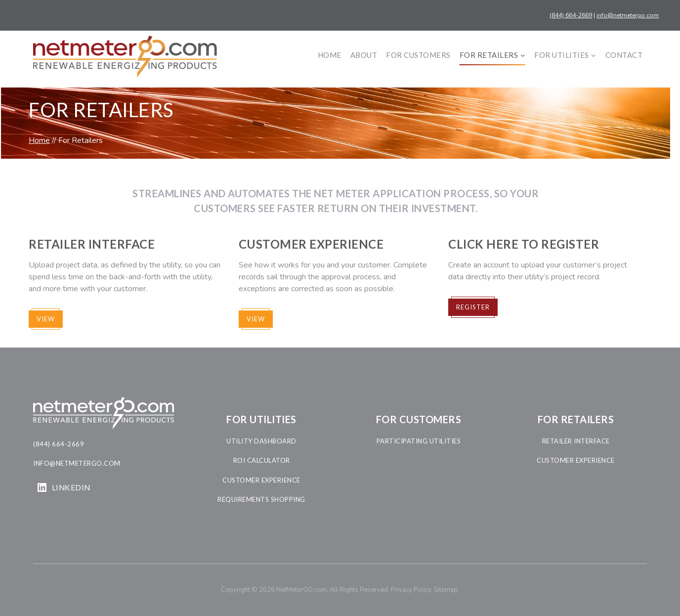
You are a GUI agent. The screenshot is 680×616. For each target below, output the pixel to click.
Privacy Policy (411, 590)
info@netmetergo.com (628, 15)
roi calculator (262, 460)
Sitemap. (446, 590)
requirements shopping (261, 499)
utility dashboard (261, 441)
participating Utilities (419, 441)
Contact (624, 55)
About (364, 55)
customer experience (261, 480)
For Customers (418, 55)
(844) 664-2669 (571, 15)
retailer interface (576, 441)
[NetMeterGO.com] (125, 57)
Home (330, 55)
